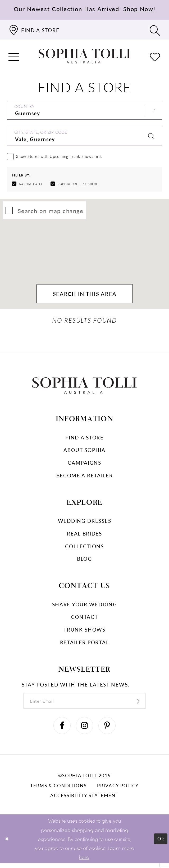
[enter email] (84, 703)
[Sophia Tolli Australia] (85, 56)
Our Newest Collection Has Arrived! (85, 9)
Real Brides (84, 535)
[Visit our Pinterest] (109, 729)
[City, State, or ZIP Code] (85, 136)
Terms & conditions (58, 790)
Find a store (84, 439)
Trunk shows (84, 631)
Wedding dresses (85, 522)
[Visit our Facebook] (60, 729)
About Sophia (84, 452)
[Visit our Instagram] (85, 729)
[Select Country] (85, 110)
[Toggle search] (155, 30)
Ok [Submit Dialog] (160, 843)
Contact (85, 618)
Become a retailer (85, 477)
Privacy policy (118, 790)
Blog (84, 560)
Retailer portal (85, 644)
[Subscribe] (144, 703)
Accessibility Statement (84, 800)
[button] (14, 56)
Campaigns (84, 464)
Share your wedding (85, 606)
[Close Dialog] (8, 844)
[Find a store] (34, 30)
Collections (84, 548)
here (84, 861)
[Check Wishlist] (155, 56)
